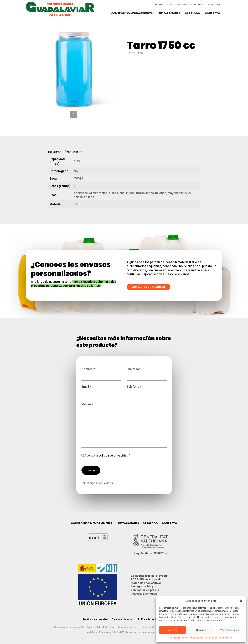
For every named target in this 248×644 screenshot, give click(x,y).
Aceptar (173, 630)
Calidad (210, 5)
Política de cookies (179, 638)
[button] (241, 601)
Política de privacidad (200, 638)
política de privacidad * (114, 455)
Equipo (170, 5)
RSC (219, 5)
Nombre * (102, 372)
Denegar (201, 630)
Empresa (159, 5)
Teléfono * (147, 390)
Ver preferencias (229, 630)
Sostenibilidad (197, 5)
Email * (102, 390)
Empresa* (147, 372)
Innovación (182, 5)
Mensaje (124, 425)
